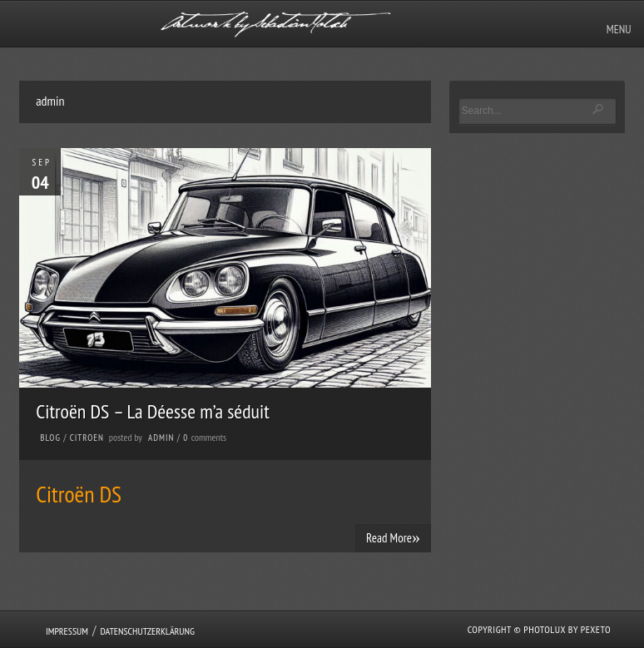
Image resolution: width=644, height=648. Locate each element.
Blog (50, 438)
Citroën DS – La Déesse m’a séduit (153, 411)
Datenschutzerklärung (147, 631)
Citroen (87, 438)
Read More (393, 537)
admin (161, 438)
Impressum (67, 631)
